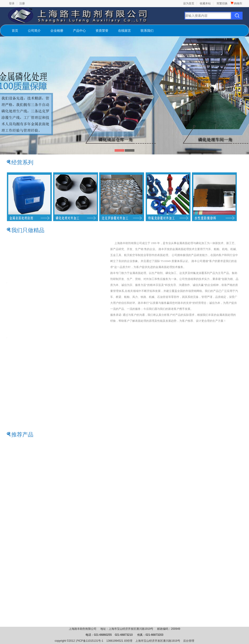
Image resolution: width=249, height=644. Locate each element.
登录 (12, 3)
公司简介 (34, 31)
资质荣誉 (102, 31)
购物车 (236, 3)
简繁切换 (222, 3)
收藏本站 (205, 3)
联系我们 (147, 31)
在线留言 (124, 31)
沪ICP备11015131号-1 (90, 641)
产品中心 (79, 31)
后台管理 (189, 641)
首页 (15, 31)
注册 (22, 3)
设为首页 (189, 3)
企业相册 (57, 31)
